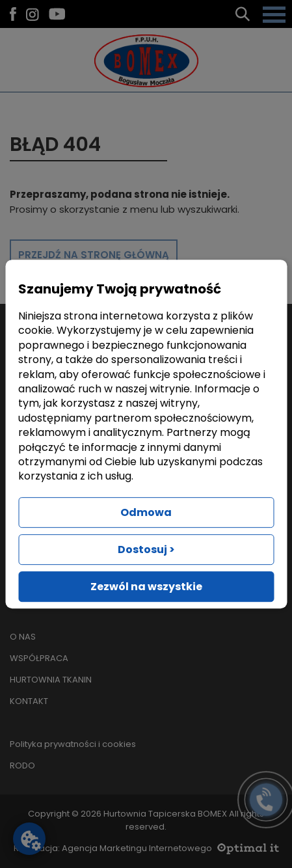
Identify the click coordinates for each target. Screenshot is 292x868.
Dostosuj (146, 549)
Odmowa (146, 512)
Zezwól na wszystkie (146, 587)
